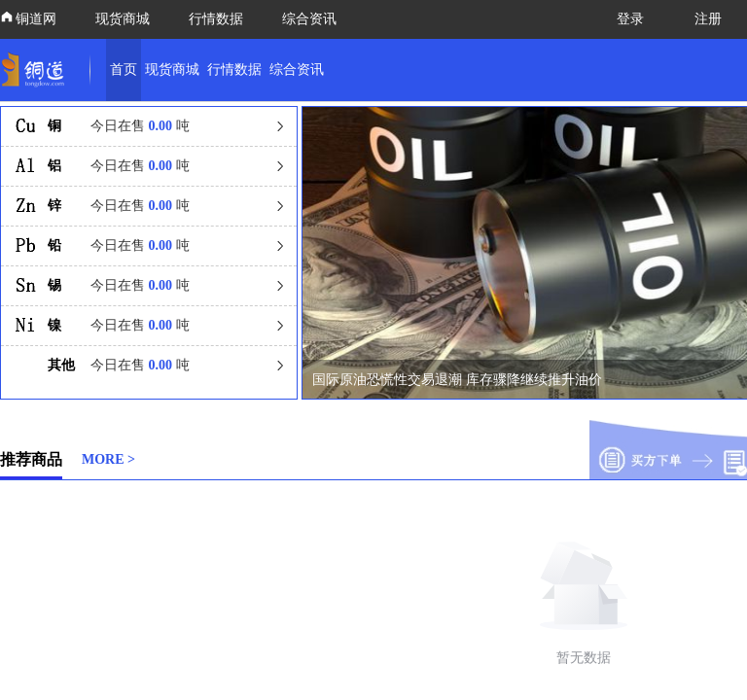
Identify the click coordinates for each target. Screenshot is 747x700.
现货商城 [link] (172, 70)
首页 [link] (124, 70)
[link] (37, 70)
